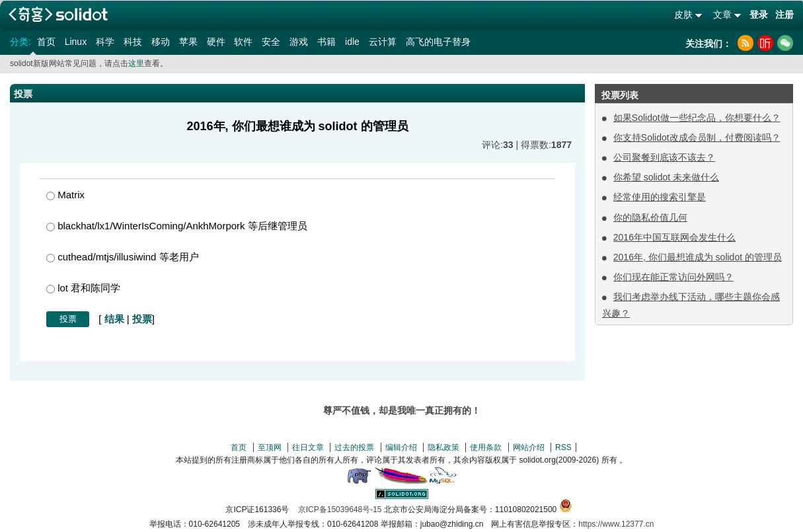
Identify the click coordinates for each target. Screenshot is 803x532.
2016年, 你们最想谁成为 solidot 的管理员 (698, 257)
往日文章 (308, 447)
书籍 (326, 42)
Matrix (65, 195)
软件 (243, 42)
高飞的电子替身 (438, 42)
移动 (161, 42)
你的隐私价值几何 (650, 217)
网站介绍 (529, 447)
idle (352, 42)
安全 (271, 42)
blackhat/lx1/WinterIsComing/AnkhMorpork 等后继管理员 (177, 226)
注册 (784, 15)
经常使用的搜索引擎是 (660, 197)
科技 (133, 42)
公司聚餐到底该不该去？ (664, 157)
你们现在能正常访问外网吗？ (673, 277)
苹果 (188, 42)
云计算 (383, 42)
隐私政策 (443, 447)
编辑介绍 (401, 447)
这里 (136, 63)
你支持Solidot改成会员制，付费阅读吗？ (697, 137)
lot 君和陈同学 (83, 288)
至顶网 (270, 447)
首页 (46, 42)
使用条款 (486, 447)
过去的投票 (354, 447)
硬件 (216, 42)
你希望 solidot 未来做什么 (666, 177)
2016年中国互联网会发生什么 (674, 237)
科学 (105, 42)
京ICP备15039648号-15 (340, 510)
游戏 (299, 42)
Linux (76, 42)
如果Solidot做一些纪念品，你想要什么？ (697, 118)
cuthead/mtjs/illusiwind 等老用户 (123, 257)
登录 (759, 15)
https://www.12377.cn (616, 524)
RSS (563, 447)
